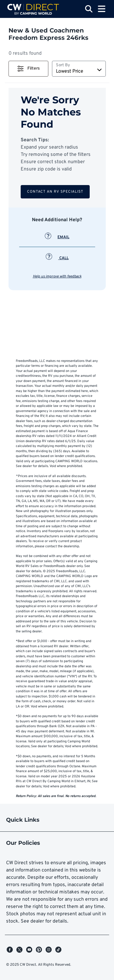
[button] (28, 69)
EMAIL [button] (57, 237)
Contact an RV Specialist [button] (55, 192)
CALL (57, 258)
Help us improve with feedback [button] (57, 277)
